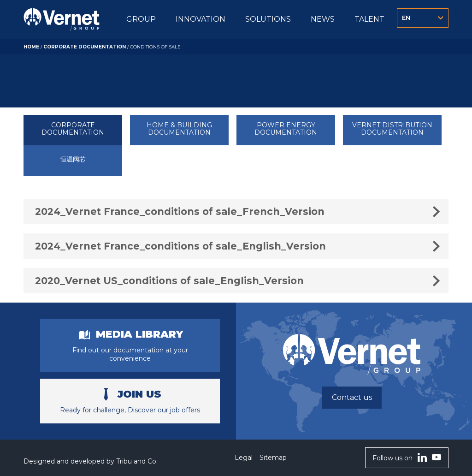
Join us (139, 394)
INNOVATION (201, 19)
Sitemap (273, 458)
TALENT (369, 19)
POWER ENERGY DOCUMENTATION (286, 129)
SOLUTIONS (268, 19)
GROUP (141, 19)
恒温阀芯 (73, 159)
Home (31, 47)
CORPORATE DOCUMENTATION (85, 47)
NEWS (323, 19)
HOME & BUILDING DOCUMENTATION (179, 129)
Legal (244, 458)
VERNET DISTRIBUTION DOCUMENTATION (392, 129)
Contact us (352, 397)
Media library (139, 334)
